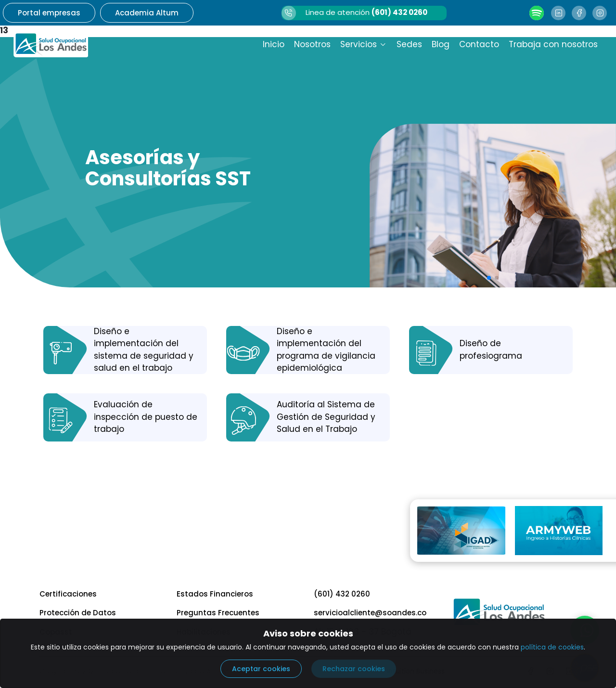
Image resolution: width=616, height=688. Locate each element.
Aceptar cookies (261, 669)
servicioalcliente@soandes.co (370, 613)
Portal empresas (49, 13)
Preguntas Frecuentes (218, 613)
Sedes (409, 44)
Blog (441, 44)
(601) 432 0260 (342, 594)
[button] (489, 278)
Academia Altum (147, 13)
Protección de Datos (78, 613)
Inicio (274, 44)
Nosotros (312, 44)
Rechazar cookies (354, 669)
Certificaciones (68, 594)
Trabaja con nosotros (553, 44)
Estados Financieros (215, 594)
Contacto (479, 44)
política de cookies (552, 647)
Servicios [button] (364, 44)
